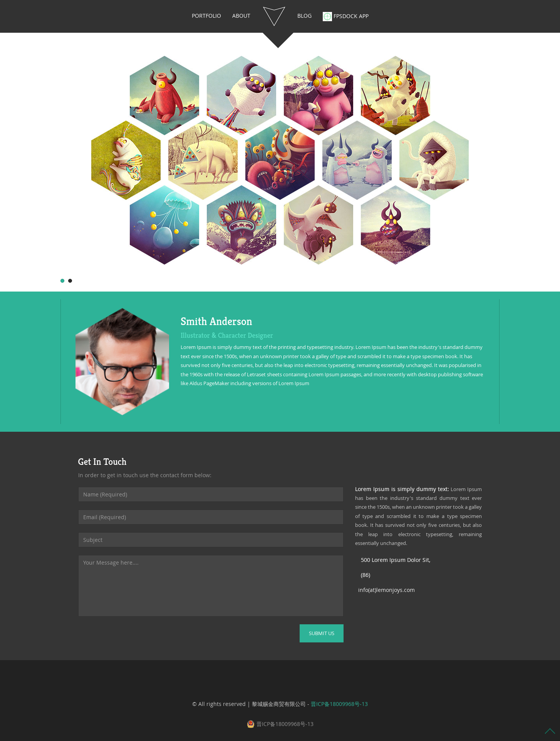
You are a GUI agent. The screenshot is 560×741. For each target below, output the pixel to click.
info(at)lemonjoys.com (386, 590)
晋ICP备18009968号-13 (339, 704)
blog (304, 16)
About (241, 16)
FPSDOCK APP (346, 17)
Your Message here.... (211, 586)
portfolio (206, 16)
